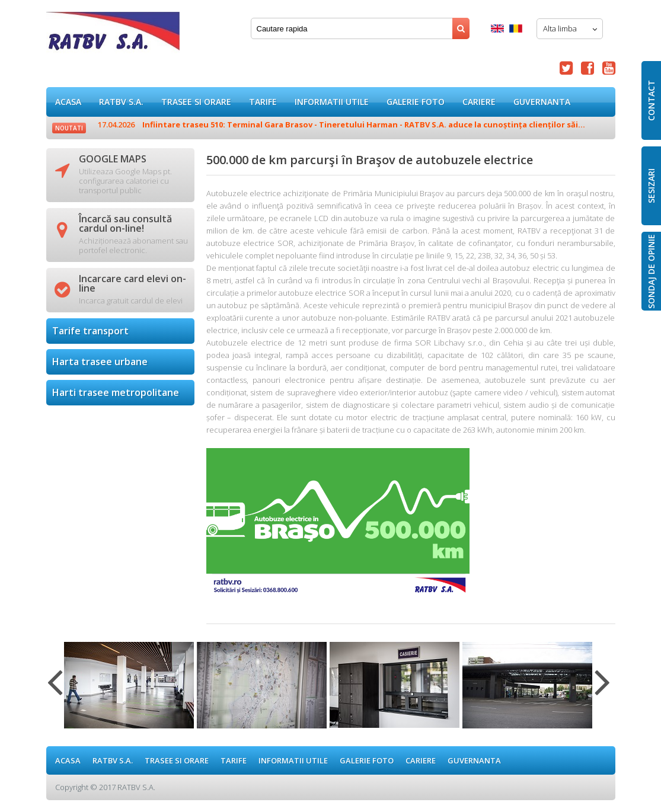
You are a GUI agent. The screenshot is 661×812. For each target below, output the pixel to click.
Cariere (479, 102)
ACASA (68, 102)
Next (603, 689)
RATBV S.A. (121, 102)
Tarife (263, 102)
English (497, 28)
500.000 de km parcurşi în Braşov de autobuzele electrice (113, 35)
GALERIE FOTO (416, 102)
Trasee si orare (196, 102)
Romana (516, 28)
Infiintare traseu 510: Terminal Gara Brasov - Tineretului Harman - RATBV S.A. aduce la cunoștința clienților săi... (341, 124)
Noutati (69, 128)
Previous (55, 689)
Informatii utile (332, 102)
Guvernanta (542, 102)
